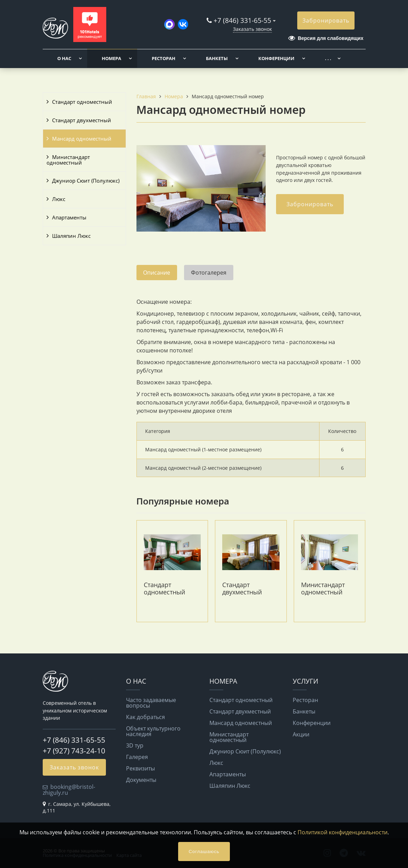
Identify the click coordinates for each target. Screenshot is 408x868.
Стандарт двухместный (82, 120)
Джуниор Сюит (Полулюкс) (86, 181)
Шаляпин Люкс (71, 236)
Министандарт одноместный (68, 160)
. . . (328, 58)
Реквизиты (140, 768)
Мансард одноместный (82, 139)
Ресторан (164, 58)
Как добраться (145, 717)
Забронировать (326, 20)
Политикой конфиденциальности (343, 832)
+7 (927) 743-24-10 (74, 751)
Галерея (137, 757)
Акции (301, 734)
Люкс (59, 199)
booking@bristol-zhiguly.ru (69, 790)
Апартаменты (69, 217)
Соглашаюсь (204, 852)
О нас (64, 58)
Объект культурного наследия (153, 731)
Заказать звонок (252, 29)
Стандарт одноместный (82, 102)
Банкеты (217, 58)
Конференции (276, 58)
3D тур (135, 745)
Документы (141, 780)
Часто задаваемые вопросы (151, 703)
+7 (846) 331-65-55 (242, 20)
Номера (111, 58)
